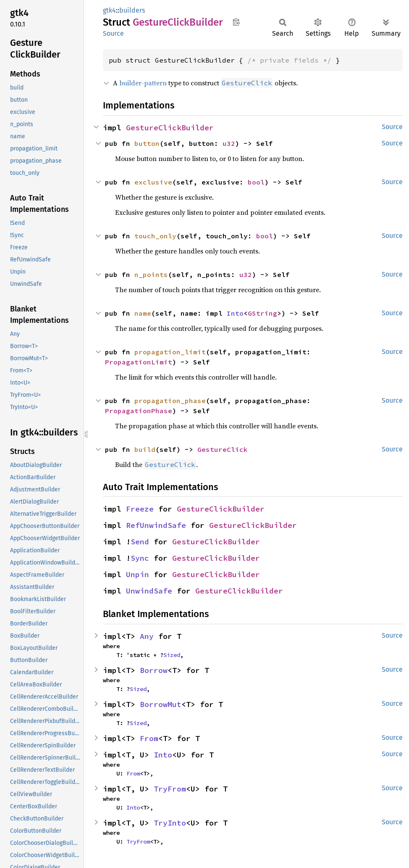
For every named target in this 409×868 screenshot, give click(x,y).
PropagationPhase (139, 411)
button (147, 143)
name (143, 313)
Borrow (154, 670)
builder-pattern (143, 83)
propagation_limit (170, 352)
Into (235, 313)
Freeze (140, 509)
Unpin (138, 574)
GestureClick (223, 449)
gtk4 (109, 10)
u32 (229, 143)
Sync (140, 558)
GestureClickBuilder (170, 128)
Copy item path (236, 22)
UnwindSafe (149, 591)
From (149, 738)
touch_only (155, 236)
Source (113, 33)
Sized (172, 655)
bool (256, 182)
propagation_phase (170, 401)
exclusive (153, 182)
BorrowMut (161, 704)
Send (140, 542)
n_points (151, 274)
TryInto (170, 823)
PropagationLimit (139, 362)
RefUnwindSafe (156, 525)
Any (147, 636)
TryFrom (170, 789)
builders (132, 10)
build (145, 449)
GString (262, 313)
